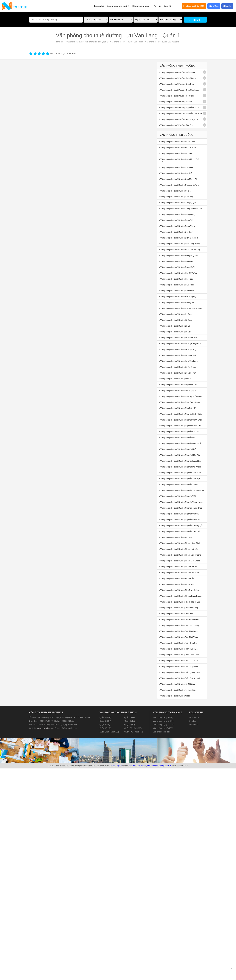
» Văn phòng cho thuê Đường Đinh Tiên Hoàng (179, 250)
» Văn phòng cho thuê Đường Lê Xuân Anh (178, 355)
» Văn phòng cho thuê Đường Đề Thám (176, 232)
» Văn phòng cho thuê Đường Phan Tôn (176, 584)
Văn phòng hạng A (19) (163, 717)
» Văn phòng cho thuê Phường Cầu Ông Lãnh (179, 90)
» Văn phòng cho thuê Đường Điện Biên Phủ (178, 238)
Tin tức (158, 6)
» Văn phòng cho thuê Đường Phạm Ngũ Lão (179, 549)
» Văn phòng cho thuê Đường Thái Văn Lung (178, 608)
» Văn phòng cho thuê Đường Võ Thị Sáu (177, 684)
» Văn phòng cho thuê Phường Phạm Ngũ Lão (179, 119)
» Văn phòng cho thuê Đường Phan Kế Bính (178, 578)
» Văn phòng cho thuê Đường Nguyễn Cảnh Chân (181, 420)
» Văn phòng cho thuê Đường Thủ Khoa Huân (179, 619)
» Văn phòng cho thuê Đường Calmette (176, 167)
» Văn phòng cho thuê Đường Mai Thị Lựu (177, 390)
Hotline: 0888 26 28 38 (194, 6)
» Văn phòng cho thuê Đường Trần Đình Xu (178, 643)
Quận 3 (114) (105, 721)
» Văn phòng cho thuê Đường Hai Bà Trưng (178, 273)
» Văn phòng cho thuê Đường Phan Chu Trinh (179, 573)
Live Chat (214, 6)
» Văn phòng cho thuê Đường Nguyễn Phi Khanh (180, 467)
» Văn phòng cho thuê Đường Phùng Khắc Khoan (180, 596)
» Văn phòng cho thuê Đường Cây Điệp (176, 173)
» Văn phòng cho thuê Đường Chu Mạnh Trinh (179, 179)
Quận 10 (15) (105, 728)
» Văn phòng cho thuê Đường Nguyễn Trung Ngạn (181, 502)
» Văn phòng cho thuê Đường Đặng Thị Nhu (178, 226)
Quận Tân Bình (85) (133, 728)
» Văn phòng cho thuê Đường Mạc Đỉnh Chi (178, 385)
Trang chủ (99, 6)
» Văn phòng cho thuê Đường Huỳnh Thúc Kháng (180, 308)
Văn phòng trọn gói (161, 732)
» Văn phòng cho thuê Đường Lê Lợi (175, 332)
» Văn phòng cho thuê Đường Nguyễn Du (177, 437)
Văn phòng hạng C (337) (164, 725)
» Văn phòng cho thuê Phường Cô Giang (177, 96)
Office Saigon (116, 766)
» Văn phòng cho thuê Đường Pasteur (175, 537)
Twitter (193, 721)
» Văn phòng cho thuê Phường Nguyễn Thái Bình (180, 113)
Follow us (196, 713)
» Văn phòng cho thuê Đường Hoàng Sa (176, 302)
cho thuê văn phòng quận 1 (159, 766)
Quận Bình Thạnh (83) (109, 732)
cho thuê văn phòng (138, 766)
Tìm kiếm (195, 20)
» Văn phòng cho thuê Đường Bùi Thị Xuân (178, 147)
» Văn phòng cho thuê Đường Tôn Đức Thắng (179, 625)
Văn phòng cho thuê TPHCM (118, 713)
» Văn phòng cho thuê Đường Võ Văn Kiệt (177, 690)
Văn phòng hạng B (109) (164, 721)
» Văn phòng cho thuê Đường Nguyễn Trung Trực (180, 508)
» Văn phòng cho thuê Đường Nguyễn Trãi (177, 496)
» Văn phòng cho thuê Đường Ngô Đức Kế (177, 408)
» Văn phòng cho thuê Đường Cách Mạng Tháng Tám (180, 160)
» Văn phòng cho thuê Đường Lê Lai (175, 326)
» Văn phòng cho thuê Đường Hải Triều (176, 279)
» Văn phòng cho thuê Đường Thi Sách (176, 614)
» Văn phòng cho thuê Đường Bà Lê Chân (177, 142)
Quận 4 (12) (130, 721)
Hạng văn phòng (142, 4)
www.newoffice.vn (45, 728)
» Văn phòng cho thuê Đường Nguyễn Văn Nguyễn (181, 526)
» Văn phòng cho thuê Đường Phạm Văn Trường (180, 555)
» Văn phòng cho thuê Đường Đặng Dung (177, 214)
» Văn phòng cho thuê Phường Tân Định (176, 125)
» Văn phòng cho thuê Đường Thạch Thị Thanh (179, 602)
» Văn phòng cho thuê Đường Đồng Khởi (177, 267)
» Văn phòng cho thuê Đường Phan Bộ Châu (178, 567)
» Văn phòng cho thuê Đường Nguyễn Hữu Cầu (180, 455)
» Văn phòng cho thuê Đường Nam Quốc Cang (179, 402)
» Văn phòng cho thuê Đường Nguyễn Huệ (177, 449)
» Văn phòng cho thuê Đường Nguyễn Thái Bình (180, 473)
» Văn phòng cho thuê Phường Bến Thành (177, 78)
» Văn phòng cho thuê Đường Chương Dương (179, 185)
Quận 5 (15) (105, 725)
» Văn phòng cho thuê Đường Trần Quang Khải (179, 672)
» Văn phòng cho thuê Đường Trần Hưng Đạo (179, 649)
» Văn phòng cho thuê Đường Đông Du (176, 261)
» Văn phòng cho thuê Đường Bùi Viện (176, 153)
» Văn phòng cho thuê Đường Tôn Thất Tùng (178, 637)
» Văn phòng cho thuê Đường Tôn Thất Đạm (178, 631)
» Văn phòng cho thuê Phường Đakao (175, 102)
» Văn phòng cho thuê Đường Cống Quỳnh (178, 203)
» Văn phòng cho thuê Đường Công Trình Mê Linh (181, 208)
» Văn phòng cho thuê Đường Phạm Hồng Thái (179, 543)
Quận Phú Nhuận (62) (134, 732)
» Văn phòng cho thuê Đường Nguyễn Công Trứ (180, 426)
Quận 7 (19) (130, 725)
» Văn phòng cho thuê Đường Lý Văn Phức (178, 373)
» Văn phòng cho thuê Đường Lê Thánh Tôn (178, 338)
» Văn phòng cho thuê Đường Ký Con (175, 314)
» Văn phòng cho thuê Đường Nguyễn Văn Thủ (179, 531)
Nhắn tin (227, 6)
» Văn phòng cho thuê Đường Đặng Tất (176, 220)
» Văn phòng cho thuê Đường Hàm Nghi (176, 285)
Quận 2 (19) (130, 717)
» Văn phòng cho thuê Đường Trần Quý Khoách (180, 678)
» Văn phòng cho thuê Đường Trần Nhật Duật (179, 666)
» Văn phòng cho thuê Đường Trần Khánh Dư (179, 661)
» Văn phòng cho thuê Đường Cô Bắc (175, 191)
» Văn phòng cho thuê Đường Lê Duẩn (176, 320)
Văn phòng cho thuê (118, 4)
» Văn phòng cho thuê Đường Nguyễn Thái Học (180, 479)
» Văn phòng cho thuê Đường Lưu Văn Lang (178, 361)
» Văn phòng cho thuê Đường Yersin (175, 696)
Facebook (194, 717)
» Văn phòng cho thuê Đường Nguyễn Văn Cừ (179, 514)
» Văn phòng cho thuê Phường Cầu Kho (176, 84)
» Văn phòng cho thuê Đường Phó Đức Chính (179, 590)
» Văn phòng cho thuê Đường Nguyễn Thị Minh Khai (182, 490)
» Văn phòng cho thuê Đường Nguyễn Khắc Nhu (180, 461)
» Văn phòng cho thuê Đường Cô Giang (176, 197)
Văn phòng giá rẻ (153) (163, 728)
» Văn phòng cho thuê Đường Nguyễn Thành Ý (179, 484)
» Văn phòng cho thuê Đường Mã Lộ (175, 379)
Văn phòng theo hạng (168, 713)
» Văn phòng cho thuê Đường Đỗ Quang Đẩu (179, 255)
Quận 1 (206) (105, 717)
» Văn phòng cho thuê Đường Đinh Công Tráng (179, 244)
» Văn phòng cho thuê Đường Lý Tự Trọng (177, 367)
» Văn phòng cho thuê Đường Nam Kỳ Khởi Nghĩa (181, 396)
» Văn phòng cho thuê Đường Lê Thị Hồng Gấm (180, 344)
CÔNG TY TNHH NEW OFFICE (46, 713)
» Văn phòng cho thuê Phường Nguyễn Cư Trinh (180, 108)
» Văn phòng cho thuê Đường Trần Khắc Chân (179, 655)
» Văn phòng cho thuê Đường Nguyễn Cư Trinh (179, 432)
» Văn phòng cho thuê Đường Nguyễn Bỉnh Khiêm (181, 414)
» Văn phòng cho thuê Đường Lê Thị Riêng (178, 349)
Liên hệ (168, 6)
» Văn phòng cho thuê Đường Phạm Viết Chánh (180, 561)
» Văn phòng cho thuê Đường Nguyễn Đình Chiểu (180, 443)
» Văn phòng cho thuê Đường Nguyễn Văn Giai (179, 520)
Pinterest (194, 725)
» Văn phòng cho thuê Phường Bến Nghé (177, 72)
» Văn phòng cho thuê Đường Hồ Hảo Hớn (177, 291)
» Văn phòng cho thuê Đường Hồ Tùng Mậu (178, 297)
